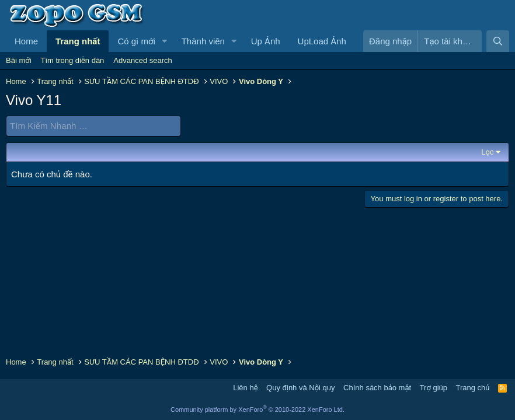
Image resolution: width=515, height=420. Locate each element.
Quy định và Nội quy (301, 388)
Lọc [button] (487, 151)
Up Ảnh (266, 41)
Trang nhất (78, 41)
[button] (165, 41)
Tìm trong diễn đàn (73, 60)
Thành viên (203, 41)
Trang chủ (473, 388)
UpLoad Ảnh (322, 41)
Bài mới (19, 60)
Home (26, 41)
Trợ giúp (434, 388)
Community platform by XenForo (257, 409)
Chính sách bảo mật (377, 388)
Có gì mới (136, 41)
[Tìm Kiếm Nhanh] (93, 126)
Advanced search (142, 60)
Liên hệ (245, 388)
